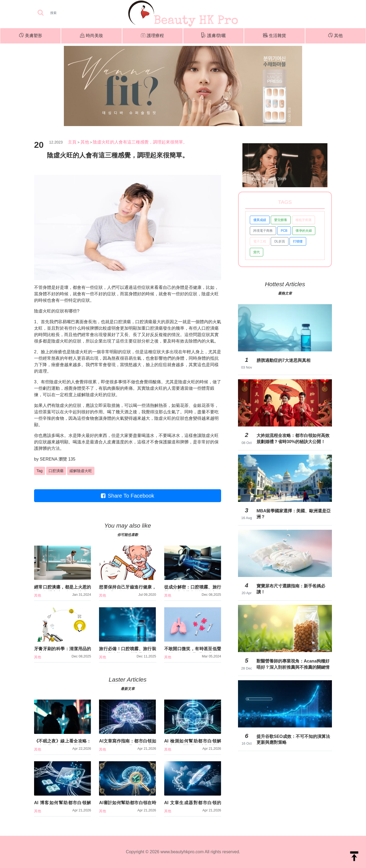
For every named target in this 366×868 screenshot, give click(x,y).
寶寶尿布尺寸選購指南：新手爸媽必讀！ (291, 589)
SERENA (48, 459)
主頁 (72, 142)
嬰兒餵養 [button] (281, 220)
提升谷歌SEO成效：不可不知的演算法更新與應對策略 (293, 739)
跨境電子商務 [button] (263, 231)
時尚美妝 (91, 36)
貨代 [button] (257, 252)
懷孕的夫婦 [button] (304, 231)
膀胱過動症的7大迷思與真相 (283, 360)
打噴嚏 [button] (298, 241)
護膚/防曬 (213, 36)
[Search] (70, 13)
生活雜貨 (274, 36)
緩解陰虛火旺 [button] (81, 471)
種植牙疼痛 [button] (303, 220)
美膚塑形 (31, 36)
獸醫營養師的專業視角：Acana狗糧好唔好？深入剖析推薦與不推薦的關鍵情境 (293, 664)
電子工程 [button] (260, 241)
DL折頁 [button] (279, 241)
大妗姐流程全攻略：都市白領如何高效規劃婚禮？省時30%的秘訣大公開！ (293, 438)
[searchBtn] (41, 13)
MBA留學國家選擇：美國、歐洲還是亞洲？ (294, 514)
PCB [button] (284, 231)
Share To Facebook (127, 496)
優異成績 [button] (260, 220)
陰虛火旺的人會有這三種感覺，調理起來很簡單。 (140, 142)
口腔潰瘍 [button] (56, 471)
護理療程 (152, 36)
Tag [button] (40, 471)
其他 (335, 36)
